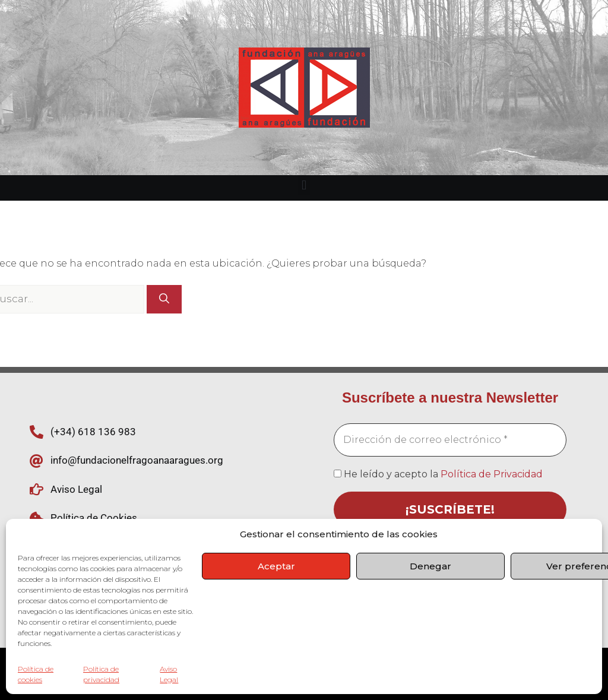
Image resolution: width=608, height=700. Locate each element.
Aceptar (276, 566)
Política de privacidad (101, 674)
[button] (304, 185)
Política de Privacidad (492, 474)
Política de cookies (36, 674)
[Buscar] (164, 299)
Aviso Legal (169, 674)
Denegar (430, 566)
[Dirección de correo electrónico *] (450, 440)
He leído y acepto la (438, 474)
